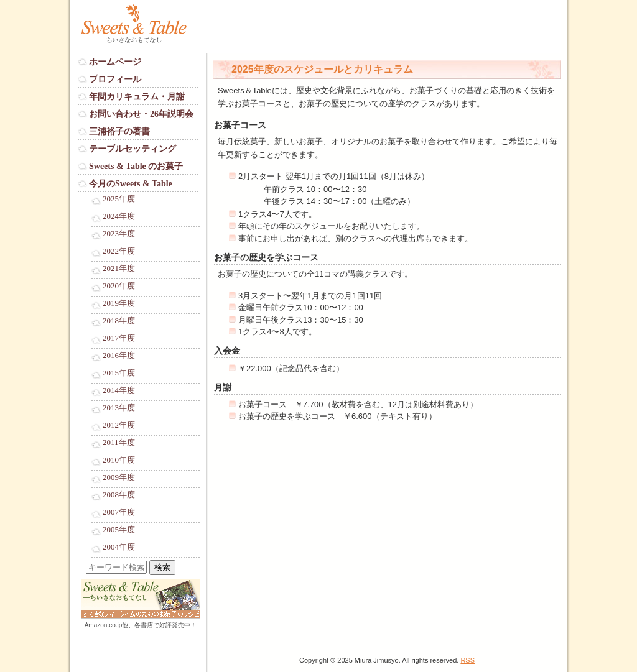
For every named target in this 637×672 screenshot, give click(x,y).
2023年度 (119, 234)
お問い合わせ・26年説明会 (141, 114)
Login (88, 637)
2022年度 (119, 251)
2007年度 (119, 512)
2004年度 (119, 547)
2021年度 (119, 269)
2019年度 (119, 303)
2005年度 (119, 530)
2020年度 (119, 286)
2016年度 (119, 356)
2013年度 (119, 408)
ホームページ (115, 62)
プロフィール (115, 79)
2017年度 (119, 338)
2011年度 (119, 443)
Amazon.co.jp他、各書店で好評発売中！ (141, 625)
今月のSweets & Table (131, 184)
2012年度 (119, 425)
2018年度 (119, 321)
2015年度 (119, 373)
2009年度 (119, 477)
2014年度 (119, 390)
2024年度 (119, 216)
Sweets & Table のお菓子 (136, 166)
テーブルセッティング (133, 149)
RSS (467, 660)
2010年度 (119, 460)
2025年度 (119, 199)
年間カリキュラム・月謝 (137, 97)
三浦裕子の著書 (119, 131)
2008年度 (119, 495)
